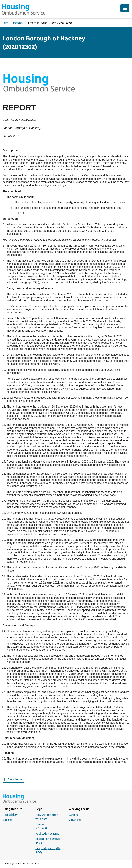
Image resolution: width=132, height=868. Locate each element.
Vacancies (75, 820)
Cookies (7, 820)
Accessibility (10, 815)
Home (6, 23)
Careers (73, 815)
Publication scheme (47, 834)
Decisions (18, 23)
